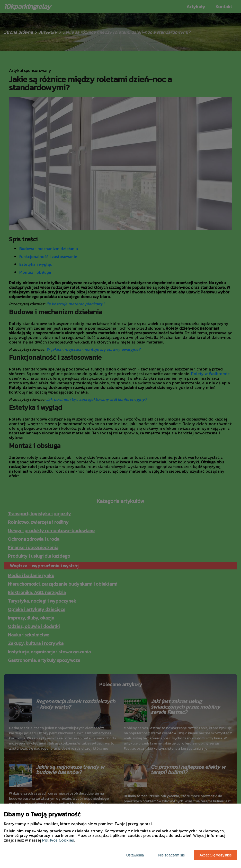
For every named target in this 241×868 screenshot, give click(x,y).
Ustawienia (135, 855)
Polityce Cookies (58, 840)
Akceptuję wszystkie (216, 855)
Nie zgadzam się (172, 855)
